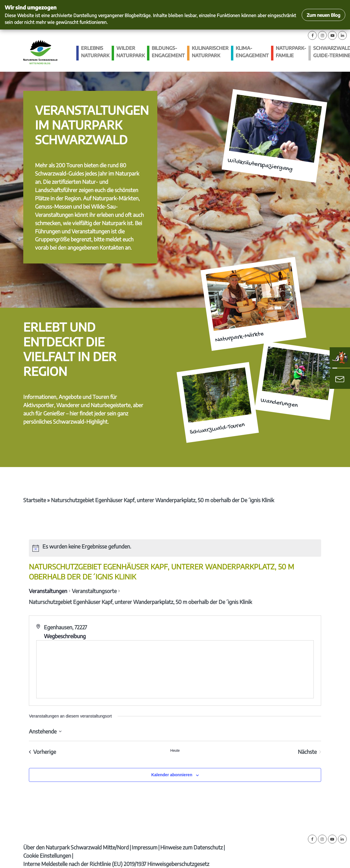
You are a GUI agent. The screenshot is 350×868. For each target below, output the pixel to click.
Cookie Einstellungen (47, 855)
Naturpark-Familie (291, 52)
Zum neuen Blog (323, 15)
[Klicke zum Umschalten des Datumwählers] (45, 731)
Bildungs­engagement (168, 52)
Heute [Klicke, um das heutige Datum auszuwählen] (175, 751)
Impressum (145, 847)
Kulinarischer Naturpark (210, 52)
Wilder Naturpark (131, 52)
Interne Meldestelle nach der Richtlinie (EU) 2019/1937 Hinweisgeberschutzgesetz (116, 864)
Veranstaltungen (48, 591)
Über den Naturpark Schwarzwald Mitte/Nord (76, 847)
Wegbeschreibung (65, 636)
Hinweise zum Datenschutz (191, 847)
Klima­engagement (252, 52)
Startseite (35, 500)
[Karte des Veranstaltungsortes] (175, 669)
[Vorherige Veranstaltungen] (42, 752)
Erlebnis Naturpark (95, 52)
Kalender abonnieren (172, 775)
